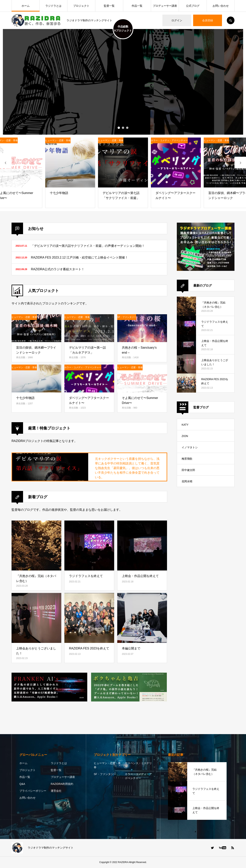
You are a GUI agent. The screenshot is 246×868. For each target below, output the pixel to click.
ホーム (26, 6)
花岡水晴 (187, 481)
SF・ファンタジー (105, 774)
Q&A (22, 784)
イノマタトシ (190, 447)
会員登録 (208, 20)
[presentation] (6, 162)
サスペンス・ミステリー (138, 765)
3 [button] (127, 128)
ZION (185, 436)
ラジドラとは (53, 6)
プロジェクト (81, 6)
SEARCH (231, 20)
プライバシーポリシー (33, 791)
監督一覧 (109, 6)
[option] (123, 82)
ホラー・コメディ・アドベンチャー (138, 776)
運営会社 (56, 791)
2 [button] (123, 128)
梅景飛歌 (187, 459)
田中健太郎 (188, 470)
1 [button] (119, 128)
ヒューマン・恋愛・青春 (107, 765)
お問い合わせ (221, 6)
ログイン (177, 20)
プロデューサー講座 (165, 6)
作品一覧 (137, 6)
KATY (185, 425)
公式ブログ (193, 6)
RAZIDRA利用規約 (62, 784)
